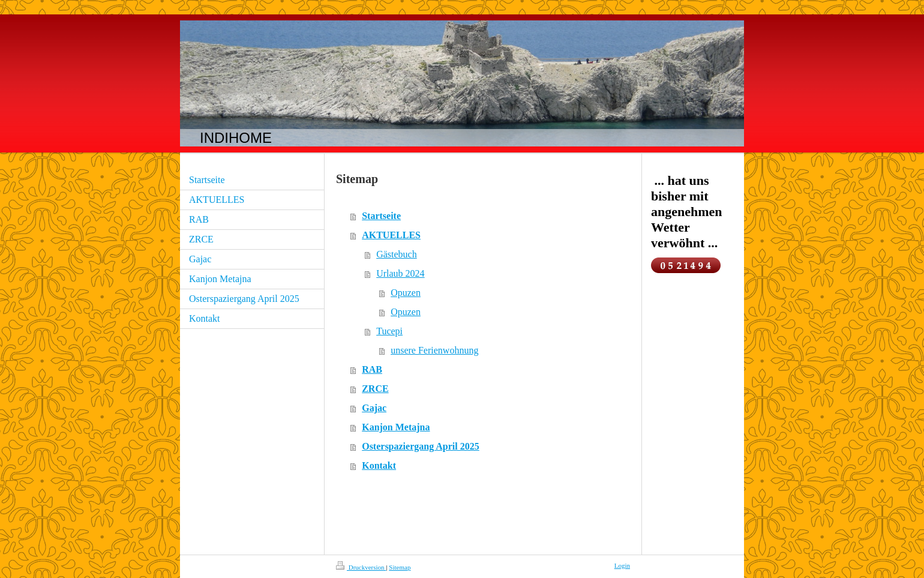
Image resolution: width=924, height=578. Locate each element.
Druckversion (361, 567)
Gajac (374, 408)
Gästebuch (397, 254)
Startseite (381, 216)
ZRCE (375, 389)
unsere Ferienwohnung (434, 350)
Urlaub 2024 (400, 273)
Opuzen (406, 293)
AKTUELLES (391, 235)
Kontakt (379, 465)
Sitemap (400, 567)
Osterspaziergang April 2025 (421, 446)
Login (622, 565)
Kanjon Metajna (396, 427)
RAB (372, 369)
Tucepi (389, 331)
